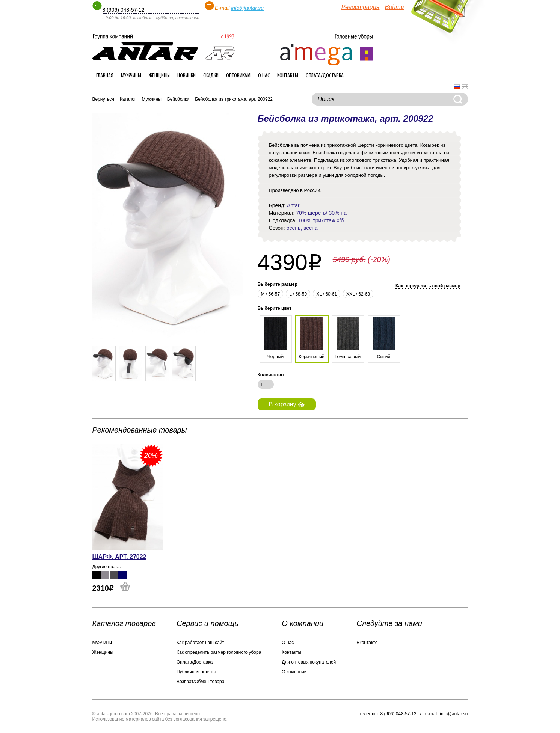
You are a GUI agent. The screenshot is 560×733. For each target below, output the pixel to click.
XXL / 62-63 (358, 294)
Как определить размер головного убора (219, 652)
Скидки (211, 76)
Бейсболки (178, 99)
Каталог (128, 99)
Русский (457, 87)
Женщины (159, 76)
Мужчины (131, 76)
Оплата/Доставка (325, 76)
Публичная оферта (196, 672)
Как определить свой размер (428, 286)
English (465, 87)
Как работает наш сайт (200, 643)
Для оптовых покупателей (309, 662)
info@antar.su (247, 8)
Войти (395, 7)
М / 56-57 (271, 294)
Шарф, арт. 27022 (119, 557)
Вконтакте (367, 643)
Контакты (288, 76)
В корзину (287, 404)
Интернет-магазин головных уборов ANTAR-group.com (164, 47)
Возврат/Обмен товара (200, 682)
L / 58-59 (298, 294)
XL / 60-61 (327, 294)
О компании (294, 672)
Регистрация (361, 7)
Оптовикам (238, 76)
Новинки (186, 76)
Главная (105, 76)
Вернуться (103, 99)
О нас (264, 76)
